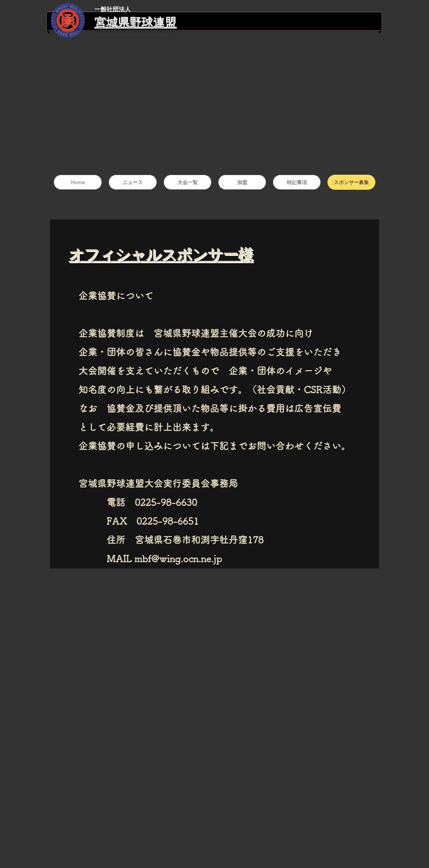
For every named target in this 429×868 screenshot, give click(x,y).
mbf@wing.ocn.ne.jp (178, 559)
